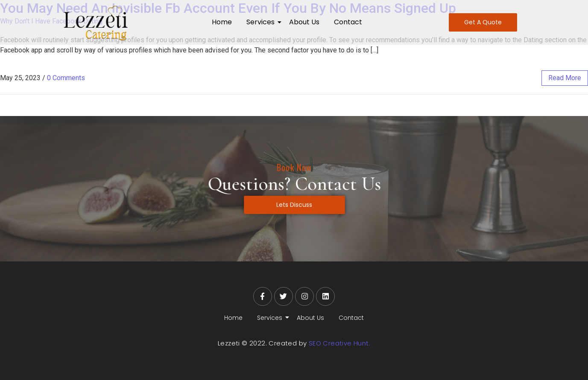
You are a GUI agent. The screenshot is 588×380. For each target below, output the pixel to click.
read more (565, 78)
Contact (348, 22)
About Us (304, 22)
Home (222, 22)
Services (262, 22)
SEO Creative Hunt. (339, 343)
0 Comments (66, 78)
